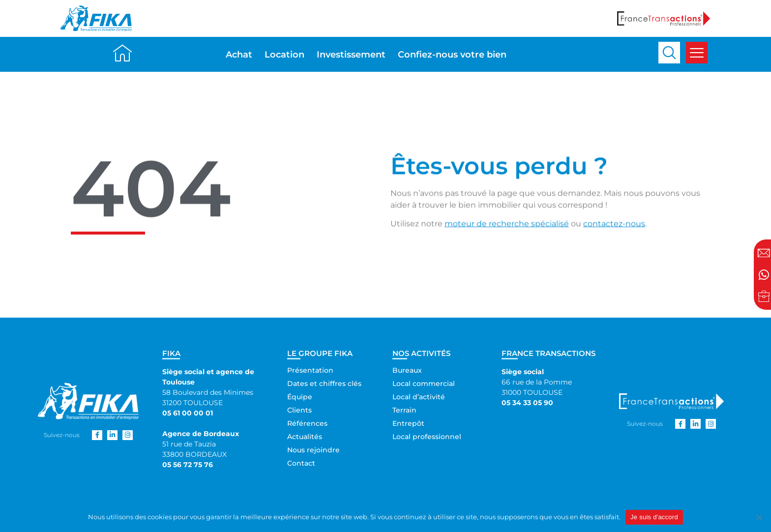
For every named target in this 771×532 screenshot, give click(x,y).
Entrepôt (408, 423)
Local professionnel (427, 437)
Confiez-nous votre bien (452, 55)
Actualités (305, 437)
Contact (301, 463)
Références (307, 423)
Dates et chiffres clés (324, 384)
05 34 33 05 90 (527, 403)
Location (284, 55)
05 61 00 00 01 (188, 413)
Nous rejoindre (313, 450)
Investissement (351, 55)
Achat (239, 55)
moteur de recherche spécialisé (507, 227)
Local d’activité (419, 397)
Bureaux (407, 370)
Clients (299, 410)
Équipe (300, 397)
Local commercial (424, 384)
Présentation (310, 370)
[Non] (759, 517)
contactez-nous (614, 227)
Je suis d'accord (654, 517)
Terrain (404, 410)
